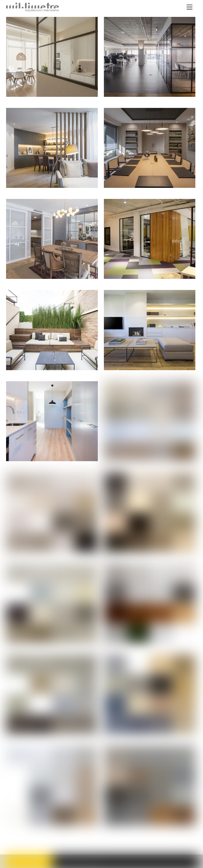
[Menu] (190, 7)
